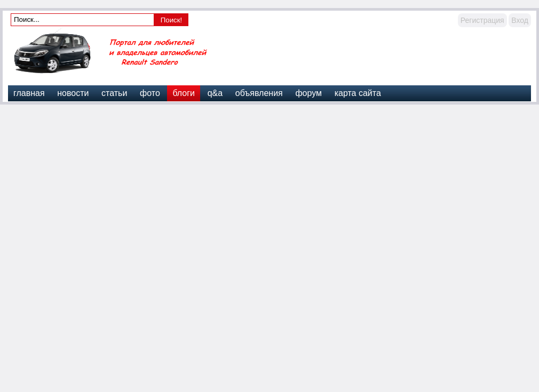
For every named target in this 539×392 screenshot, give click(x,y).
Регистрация (482, 20)
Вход (520, 20)
